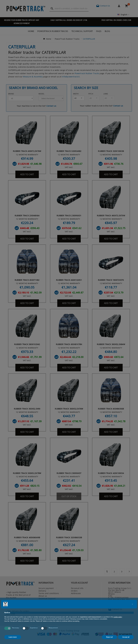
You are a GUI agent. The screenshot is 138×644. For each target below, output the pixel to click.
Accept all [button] (126, 637)
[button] (132, 604)
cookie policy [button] (118, 617)
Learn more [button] (13, 637)
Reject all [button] (109, 637)
